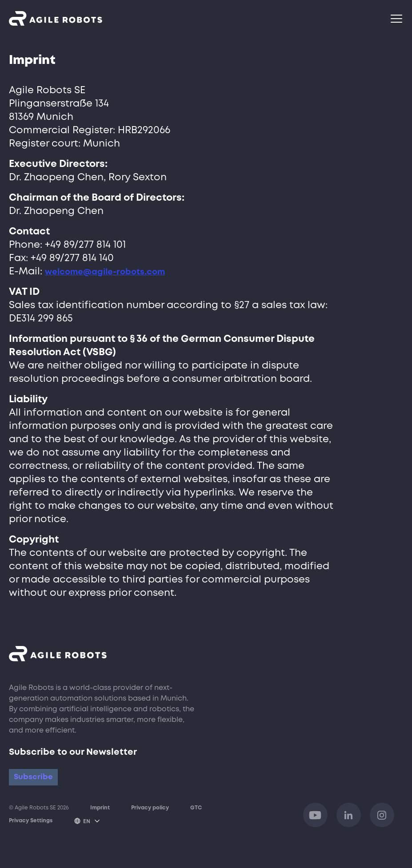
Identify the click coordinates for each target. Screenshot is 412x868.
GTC (196, 818)
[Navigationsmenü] (397, 19)
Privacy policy (150, 818)
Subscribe (40, 781)
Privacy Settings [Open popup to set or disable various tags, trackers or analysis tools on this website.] (31, 830)
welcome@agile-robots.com (116, 272)
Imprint (100, 818)
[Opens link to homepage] (56, 18)
